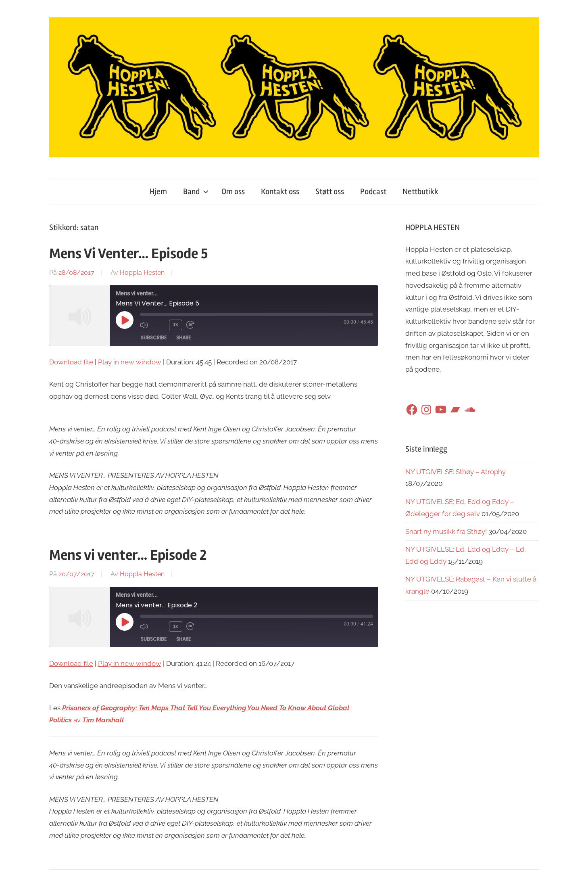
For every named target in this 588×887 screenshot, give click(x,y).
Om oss (233, 191)
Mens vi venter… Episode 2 (128, 555)
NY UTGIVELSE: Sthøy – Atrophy (456, 472)
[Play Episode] (125, 320)
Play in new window (130, 362)
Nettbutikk (420, 191)
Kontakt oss (280, 191)
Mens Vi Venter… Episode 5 (128, 254)
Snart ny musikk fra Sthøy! (446, 531)
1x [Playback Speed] (175, 324)
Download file (71, 362)
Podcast (373, 191)
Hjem (158, 191)
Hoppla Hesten (142, 273)
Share (183, 337)
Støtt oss (330, 191)
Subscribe (154, 337)
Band (196, 191)
